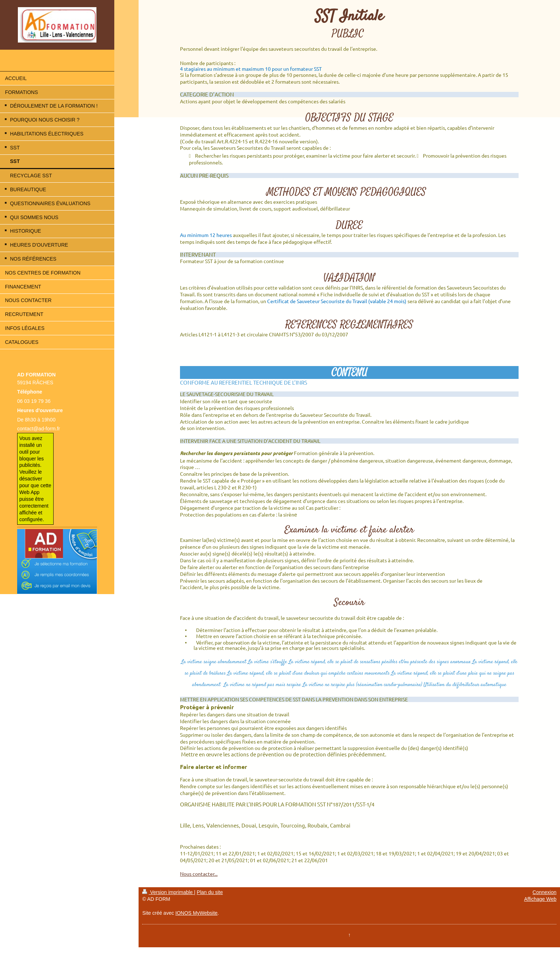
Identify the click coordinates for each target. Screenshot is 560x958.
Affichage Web (540, 899)
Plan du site (210, 892)
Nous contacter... (199, 874)
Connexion (544, 892)
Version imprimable (168, 892)
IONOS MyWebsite (196, 913)
